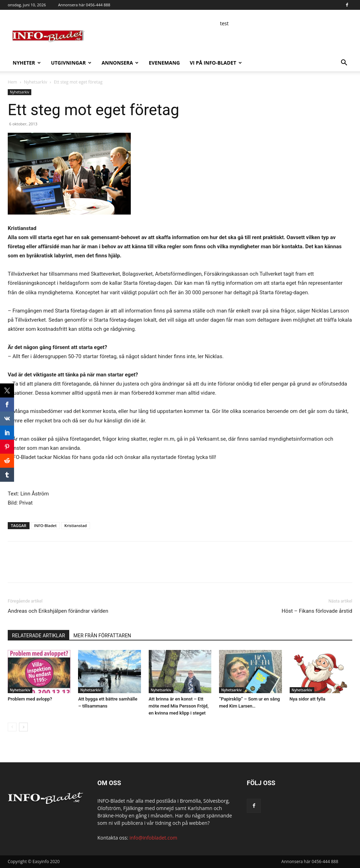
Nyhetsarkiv (36, 82)
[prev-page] (12, 727)
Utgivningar (71, 63)
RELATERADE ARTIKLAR (38, 636)
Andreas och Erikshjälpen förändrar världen (58, 611)
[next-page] (23, 727)
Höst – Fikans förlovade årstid (317, 611)
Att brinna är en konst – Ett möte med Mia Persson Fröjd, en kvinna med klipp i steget (179, 706)
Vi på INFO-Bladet (216, 63)
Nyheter (27, 63)
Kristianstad (76, 525)
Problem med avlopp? (30, 699)
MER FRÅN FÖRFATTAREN (102, 636)
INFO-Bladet (45, 525)
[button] (344, 63)
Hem (12, 82)
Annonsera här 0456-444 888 (84, 5)
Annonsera (120, 63)
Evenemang (164, 63)
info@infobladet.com (153, 838)
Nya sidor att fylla (308, 699)
